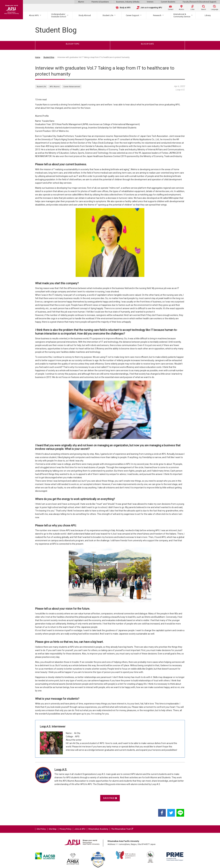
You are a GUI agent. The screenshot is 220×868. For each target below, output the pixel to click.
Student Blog (49, 57)
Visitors (150, 2)
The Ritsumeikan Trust (122, 829)
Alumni (81, 2)
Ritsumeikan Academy (98, 829)
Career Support (133, 15)
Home (38, 57)
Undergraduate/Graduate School (59, 15)
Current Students (168, 2)
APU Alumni (55, 87)
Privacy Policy (65, 829)
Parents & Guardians (100, 2)
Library (208, 15)
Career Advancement (72, 87)
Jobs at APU (80, 829)
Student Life (108, 15)
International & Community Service (182, 15)
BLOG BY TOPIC (73, 44)
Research (157, 15)
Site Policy (41, 829)
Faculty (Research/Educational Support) (200, 2)
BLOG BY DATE (147, 44)
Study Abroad (85, 15)
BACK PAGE (110, 798)
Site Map (53, 829)
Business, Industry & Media (128, 2)
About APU (34, 15)
